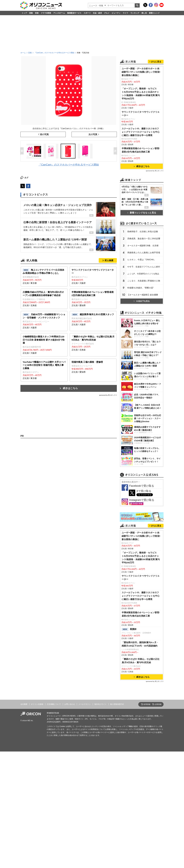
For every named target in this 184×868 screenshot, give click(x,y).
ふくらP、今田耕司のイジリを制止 (143, 351)
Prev (22, 151)
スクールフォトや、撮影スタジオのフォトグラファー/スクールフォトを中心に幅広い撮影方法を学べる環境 (141, 168)
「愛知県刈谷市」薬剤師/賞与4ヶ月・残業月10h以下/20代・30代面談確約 (140, 761)
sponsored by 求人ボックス (108, 395)
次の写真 (93, 134)
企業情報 (158, 821)
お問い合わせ (70, 821)
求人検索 (109, 260)
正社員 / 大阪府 (93, 276)
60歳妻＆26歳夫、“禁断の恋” (140, 365)
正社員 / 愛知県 (93, 298)
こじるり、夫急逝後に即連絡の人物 (144, 358)
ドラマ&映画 (46, 13)
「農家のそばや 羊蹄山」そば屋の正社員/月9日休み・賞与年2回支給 (141, 777)
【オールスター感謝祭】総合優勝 (143, 372)
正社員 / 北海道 (44, 298)
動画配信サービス (74, 13)
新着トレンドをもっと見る (142, 249)
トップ (24, 13)
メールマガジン (85, 821)
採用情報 (147, 821)
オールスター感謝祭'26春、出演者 (143, 323)
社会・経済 (97, 13)
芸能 (31, 13)
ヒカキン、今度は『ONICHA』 (142, 337)
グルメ (107, 13)
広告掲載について (54, 821)
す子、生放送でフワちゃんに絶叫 (144, 344)
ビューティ (116, 13)
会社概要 (24, 821)
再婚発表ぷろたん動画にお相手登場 (144, 330)
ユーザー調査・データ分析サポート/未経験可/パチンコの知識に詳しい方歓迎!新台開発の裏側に (141, 108)
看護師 (129, 746)
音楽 (37, 13)
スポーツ (87, 13)
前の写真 (44, 134)
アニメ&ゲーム (59, 13)
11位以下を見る (142, 378)
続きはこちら (70, 388)
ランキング (135, 13)
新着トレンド (154, 13)
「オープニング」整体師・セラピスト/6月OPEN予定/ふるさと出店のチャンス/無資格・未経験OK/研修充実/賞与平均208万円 (141, 130)
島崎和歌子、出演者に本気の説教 (143, 309)
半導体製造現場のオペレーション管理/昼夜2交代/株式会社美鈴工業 (141, 187)
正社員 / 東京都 (44, 276)
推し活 (144, 13)
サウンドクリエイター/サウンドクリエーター (141, 150)
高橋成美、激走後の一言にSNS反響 (144, 316)
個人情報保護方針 (117, 821)
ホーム (23, 53)
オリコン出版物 (37, 821)
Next (116, 151)
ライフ (125, 13)
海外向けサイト (100, 821)
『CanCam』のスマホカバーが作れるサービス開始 (54, 53)
